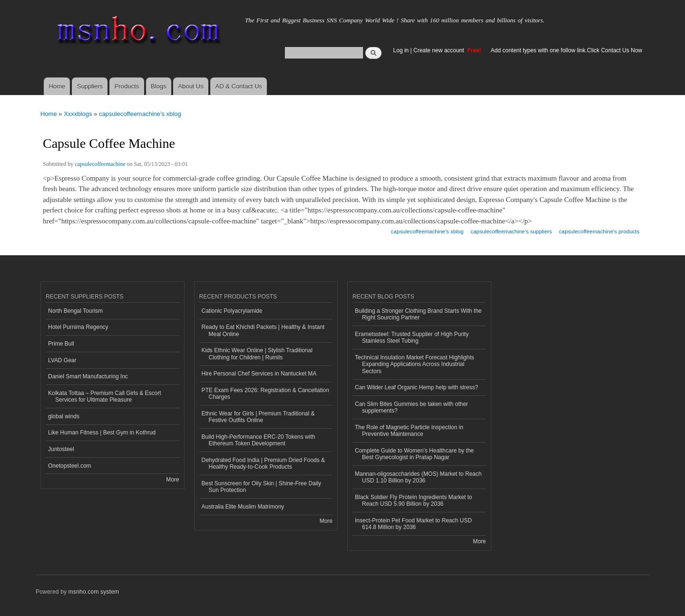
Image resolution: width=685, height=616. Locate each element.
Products (127, 86)
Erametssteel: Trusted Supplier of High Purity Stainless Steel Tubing (412, 337)
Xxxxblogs (78, 114)
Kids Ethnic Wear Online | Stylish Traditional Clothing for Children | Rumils (257, 354)
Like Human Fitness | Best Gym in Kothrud (102, 433)
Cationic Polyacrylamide (232, 311)
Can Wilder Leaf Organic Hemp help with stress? (416, 387)
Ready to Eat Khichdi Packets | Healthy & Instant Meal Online (263, 330)
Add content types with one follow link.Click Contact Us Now (567, 50)
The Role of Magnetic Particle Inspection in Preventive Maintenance (409, 431)
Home (57, 86)
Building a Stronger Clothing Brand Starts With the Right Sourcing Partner (418, 314)
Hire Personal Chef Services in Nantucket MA (259, 374)
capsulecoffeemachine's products (599, 231)
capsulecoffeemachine (100, 164)
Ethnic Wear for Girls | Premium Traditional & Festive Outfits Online (258, 417)
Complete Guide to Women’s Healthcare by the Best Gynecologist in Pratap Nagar (414, 454)
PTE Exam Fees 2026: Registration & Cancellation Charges (265, 394)
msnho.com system (94, 592)
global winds (64, 416)
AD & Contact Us (239, 86)
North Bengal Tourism (75, 311)
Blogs (159, 86)
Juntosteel (61, 449)
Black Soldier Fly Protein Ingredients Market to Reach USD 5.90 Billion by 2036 (413, 500)
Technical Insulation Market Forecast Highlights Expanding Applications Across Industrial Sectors (414, 364)
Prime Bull (61, 344)
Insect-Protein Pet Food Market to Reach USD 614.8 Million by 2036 (413, 524)
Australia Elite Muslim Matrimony (243, 507)
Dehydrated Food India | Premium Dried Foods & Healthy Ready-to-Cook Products (264, 463)
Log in (401, 50)
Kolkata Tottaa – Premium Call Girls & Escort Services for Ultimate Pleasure (105, 396)
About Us (191, 86)
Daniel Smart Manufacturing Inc (88, 376)
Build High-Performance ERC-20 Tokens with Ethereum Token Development (259, 440)
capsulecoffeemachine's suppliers (511, 231)
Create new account (440, 50)
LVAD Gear (62, 360)
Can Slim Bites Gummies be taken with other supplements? (411, 407)
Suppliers (90, 86)
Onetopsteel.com (70, 466)
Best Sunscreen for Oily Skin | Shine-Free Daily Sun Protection (262, 487)
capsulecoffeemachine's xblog (140, 114)
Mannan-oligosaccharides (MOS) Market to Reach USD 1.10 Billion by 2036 (418, 477)
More (172, 480)
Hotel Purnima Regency (78, 327)
